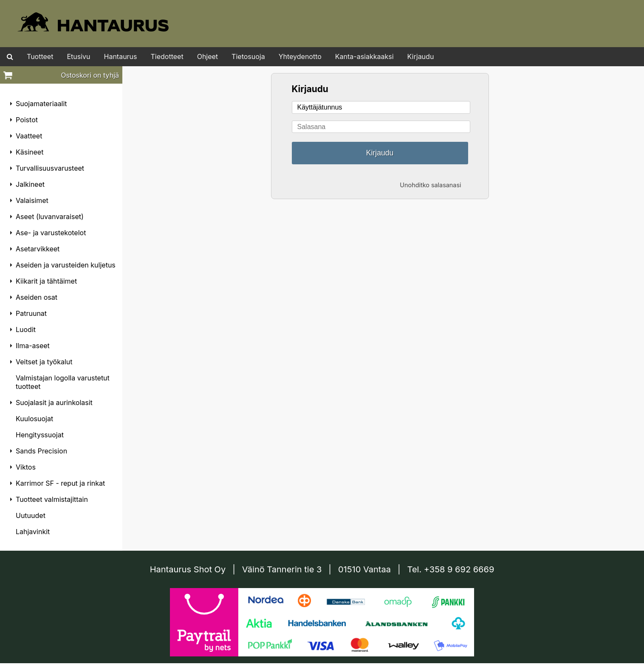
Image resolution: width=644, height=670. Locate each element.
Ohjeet (208, 56)
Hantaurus (121, 56)
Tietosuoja (248, 56)
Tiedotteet (167, 56)
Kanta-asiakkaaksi (364, 56)
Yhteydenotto (300, 56)
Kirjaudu (421, 56)
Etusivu (78, 56)
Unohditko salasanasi (430, 185)
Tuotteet (40, 56)
